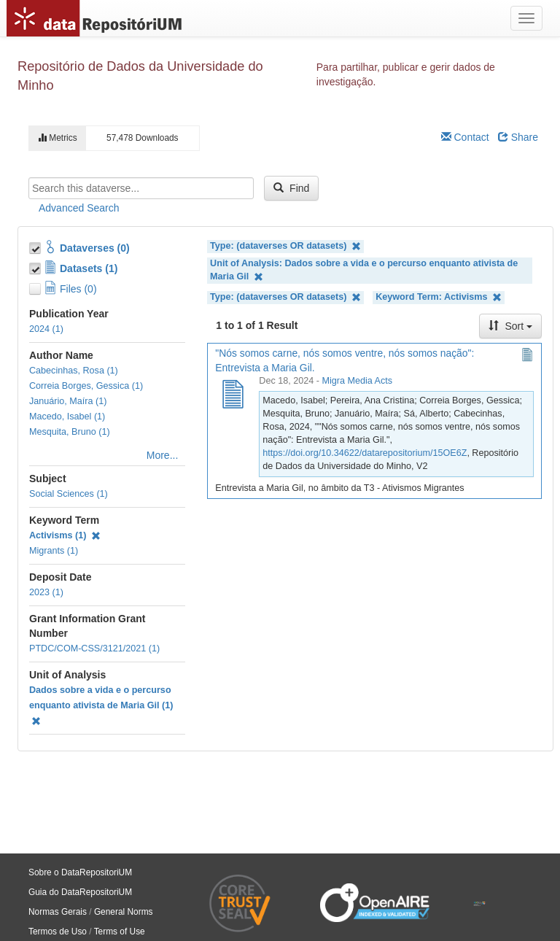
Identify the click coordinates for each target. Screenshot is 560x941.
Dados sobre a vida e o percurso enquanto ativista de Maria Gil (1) (101, 705)
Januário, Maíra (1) (68, 401)
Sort (510, 326)
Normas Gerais (58, 912)
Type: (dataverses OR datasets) (285, 246)
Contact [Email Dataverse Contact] (465, 137)
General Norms (124, 912)
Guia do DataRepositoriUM (80, 892)
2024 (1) (46, 329)
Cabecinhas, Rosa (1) (74, 371)
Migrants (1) (54, 551)
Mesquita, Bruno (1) (70, 432)
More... (163, 455)
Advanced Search (79, 208)
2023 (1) (46, 592)
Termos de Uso (58, 932)
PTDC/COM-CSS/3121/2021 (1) (94, 648)
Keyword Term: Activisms (439, 297)
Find (291, 188)
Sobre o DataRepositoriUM (80, 872)
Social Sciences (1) (69, 494)
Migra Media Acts (357, 381)
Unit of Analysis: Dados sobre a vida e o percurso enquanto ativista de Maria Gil (364, 270)
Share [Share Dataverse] (518, 137)
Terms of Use (120, 932)
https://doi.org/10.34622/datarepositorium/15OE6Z (365, 453)
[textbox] (141, 188)
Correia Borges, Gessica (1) (86, 386)
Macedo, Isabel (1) (67, 417)
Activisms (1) (65, 535)
